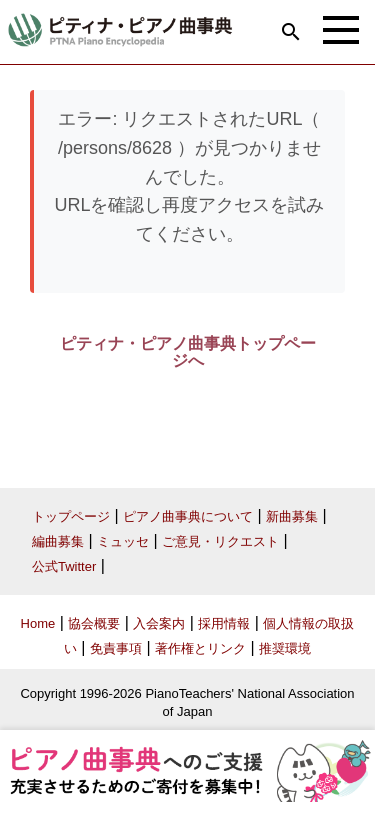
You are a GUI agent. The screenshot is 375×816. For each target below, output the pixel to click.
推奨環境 (285, 648)
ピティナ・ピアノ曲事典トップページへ (188, 352)
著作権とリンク (200, 648)
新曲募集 (292, 516)
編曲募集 (58, 541)
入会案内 (159, 623)
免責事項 (116, 648)
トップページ (71, 516)
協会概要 (94, 623)
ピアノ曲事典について (188, 516)
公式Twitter (64, 566)
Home (38, 623)
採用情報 (224, 623)
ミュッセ (123, 541)
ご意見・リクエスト (220, 541)
